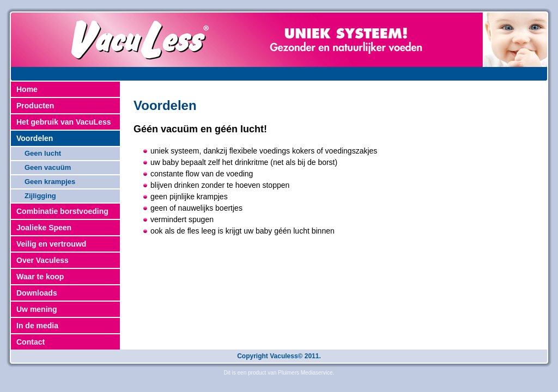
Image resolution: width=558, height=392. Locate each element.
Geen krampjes (50, 182)
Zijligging (40, 196)
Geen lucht (43, 153)
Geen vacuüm (48, 167)
